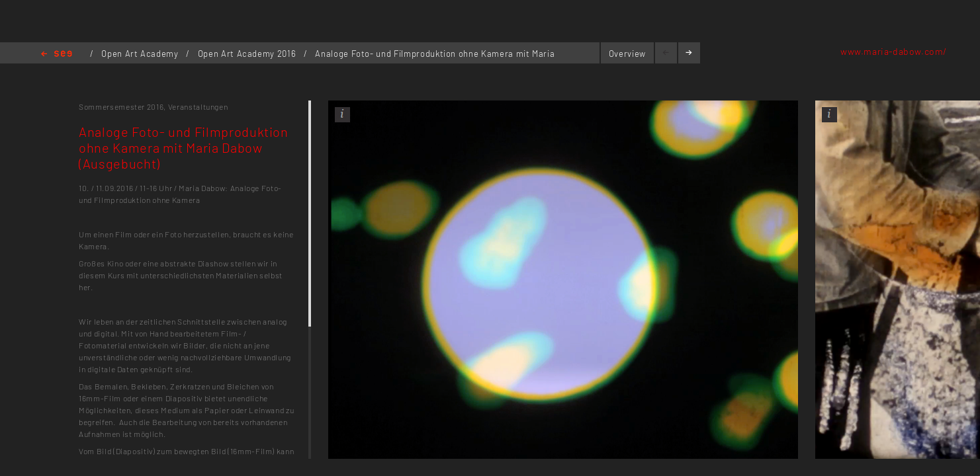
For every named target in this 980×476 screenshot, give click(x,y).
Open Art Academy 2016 (248, 54)
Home (57, 55)
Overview (627, 54)
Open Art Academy (141, 54)
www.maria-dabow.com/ (894, 51)
